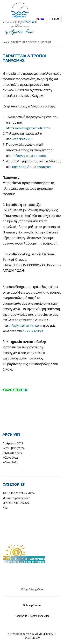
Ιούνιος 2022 (10, 462)
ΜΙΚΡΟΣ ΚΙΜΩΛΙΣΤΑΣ (16, 503)
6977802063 (22, 139)
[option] (32, 554)
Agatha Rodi (38, 634)
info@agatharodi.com (29, 155)
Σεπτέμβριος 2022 (13, 448)
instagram (44, 167)
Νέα (5, 508)
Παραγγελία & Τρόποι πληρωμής (32, 616)
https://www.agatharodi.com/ (28, 128)
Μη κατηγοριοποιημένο (16, 498)
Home (6, 42)
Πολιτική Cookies (32, 605)
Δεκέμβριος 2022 (13, 443)
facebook (19, 167)
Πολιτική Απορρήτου (32, 589)
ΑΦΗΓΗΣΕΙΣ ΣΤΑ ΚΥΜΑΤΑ (19, 493)
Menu (54, 19)
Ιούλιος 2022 (10, 457)
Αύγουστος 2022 (13, 453)
